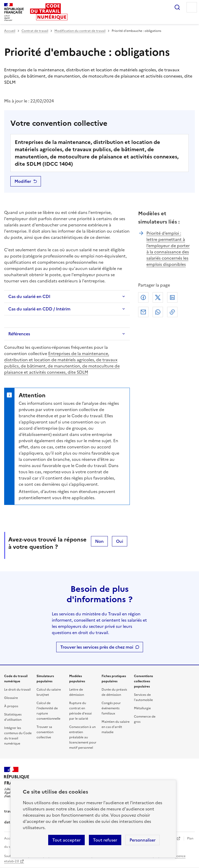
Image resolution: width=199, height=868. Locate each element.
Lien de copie (172, 312)
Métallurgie (142, 708)
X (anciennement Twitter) (158, 297)
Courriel (143, 312)
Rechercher (177, 7)
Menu (192, 7)
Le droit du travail (17, 690)
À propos (11, 706)
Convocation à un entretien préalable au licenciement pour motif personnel (83, 737)
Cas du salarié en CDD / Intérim (39, 309)
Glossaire (11, 698)
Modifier (23, 181)
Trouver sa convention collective (45, 732)
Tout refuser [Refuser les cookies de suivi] (105, 840)
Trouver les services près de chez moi (97, 647)
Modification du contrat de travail (80, 31)
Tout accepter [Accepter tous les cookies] (66, 840)
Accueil (10, 31)
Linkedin (172, 297)
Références (19, 334)
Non (99, 541)
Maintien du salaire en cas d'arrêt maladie (116, 727)
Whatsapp (158, 312)
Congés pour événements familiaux (111, 708)
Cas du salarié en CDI (29, 296)
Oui (120, 541)
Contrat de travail (35, 31)
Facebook (143, 297)
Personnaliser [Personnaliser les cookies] (143, 840)
